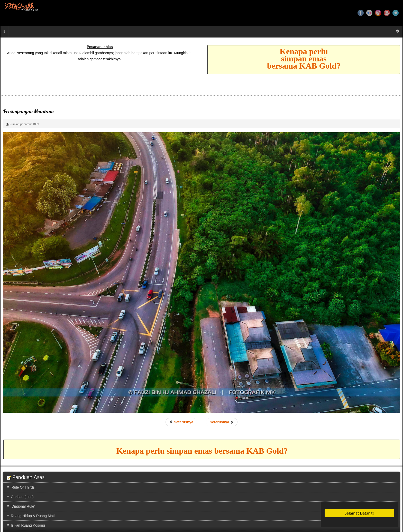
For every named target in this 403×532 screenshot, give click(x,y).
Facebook (361, 13)
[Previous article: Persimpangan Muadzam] (181, 422)
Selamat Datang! (359, 513)
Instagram (378, 13)
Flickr (369, 13)
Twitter (396, 13)
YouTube (387, 13)
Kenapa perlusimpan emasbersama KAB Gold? (304, 59)
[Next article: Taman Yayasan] (222, 422)
